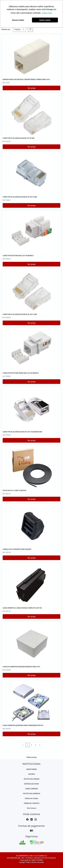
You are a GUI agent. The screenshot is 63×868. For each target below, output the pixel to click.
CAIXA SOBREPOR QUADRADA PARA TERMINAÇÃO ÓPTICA (23, 725)
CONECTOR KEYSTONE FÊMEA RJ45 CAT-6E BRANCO (21, 373)
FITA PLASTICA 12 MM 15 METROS (14, 490)
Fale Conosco (31, 808)
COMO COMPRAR (31, 789)
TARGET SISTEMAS (37, 860)
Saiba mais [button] (47, 13)
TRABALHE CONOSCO (32, 803)
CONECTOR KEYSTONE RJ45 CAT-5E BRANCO (18, 256)
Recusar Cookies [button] (18, 20)
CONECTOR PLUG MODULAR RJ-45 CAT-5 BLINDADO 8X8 (22, 432)
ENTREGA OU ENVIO (31, 784)
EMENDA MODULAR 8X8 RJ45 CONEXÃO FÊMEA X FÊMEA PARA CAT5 (26, 79)
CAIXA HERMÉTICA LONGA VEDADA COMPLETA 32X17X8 (22, 608)
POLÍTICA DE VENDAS (32, 779)
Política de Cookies (31, 798)
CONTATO (31, 774)
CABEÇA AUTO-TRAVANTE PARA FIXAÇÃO (17, 549)
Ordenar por (6, 29)
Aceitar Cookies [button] (45, 20)
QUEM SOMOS (32, 769)
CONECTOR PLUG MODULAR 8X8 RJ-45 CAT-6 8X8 (20, 197)
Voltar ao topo (32, 757)
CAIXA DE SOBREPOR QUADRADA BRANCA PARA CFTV (21, 667)
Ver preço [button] (31, 88)
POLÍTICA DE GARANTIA (32, 793)
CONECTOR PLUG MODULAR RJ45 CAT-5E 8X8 (18, 138)
